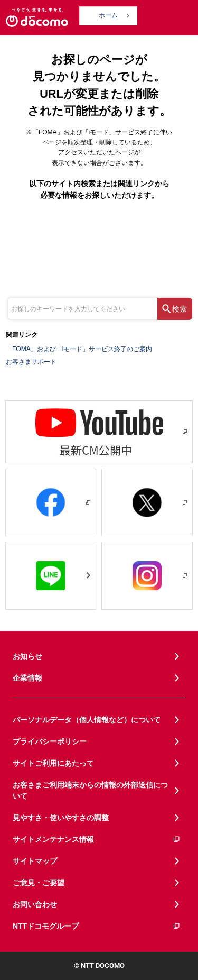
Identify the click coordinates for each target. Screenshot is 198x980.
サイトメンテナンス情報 (97, 840)
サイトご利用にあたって (53, 763)
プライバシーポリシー (50, 741)
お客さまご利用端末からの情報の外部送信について (90, 790)
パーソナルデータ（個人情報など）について (87, 720)
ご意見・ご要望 (39, 883)
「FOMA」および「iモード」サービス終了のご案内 (79, 349)
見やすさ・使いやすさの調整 (61, 818)
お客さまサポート (31, 362)
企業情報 (27, 678)
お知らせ (27, 656)
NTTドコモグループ (97, 926)
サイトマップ (35, 861)
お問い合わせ (35, 904)
